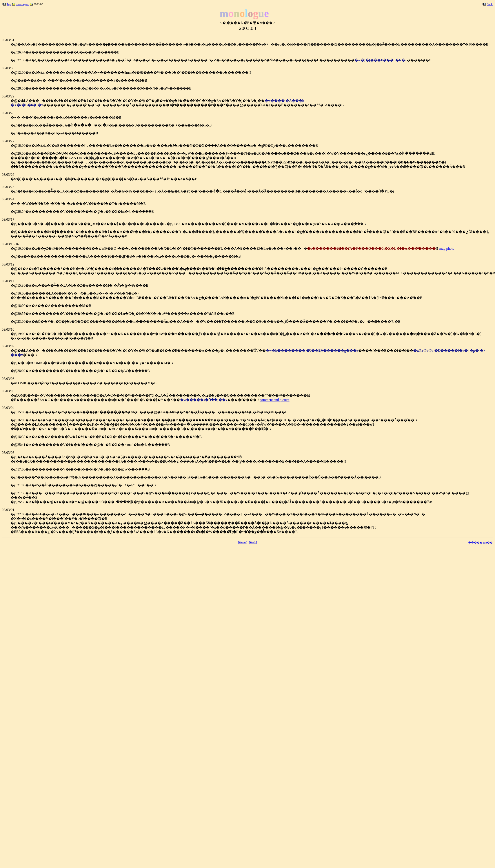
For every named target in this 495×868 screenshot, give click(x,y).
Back (488, 4)
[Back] (253, 542)
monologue (20, 4)
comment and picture (275, 400)
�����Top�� (480, 543)
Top (7, 4)
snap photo (447, 248)
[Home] (243, 542)
